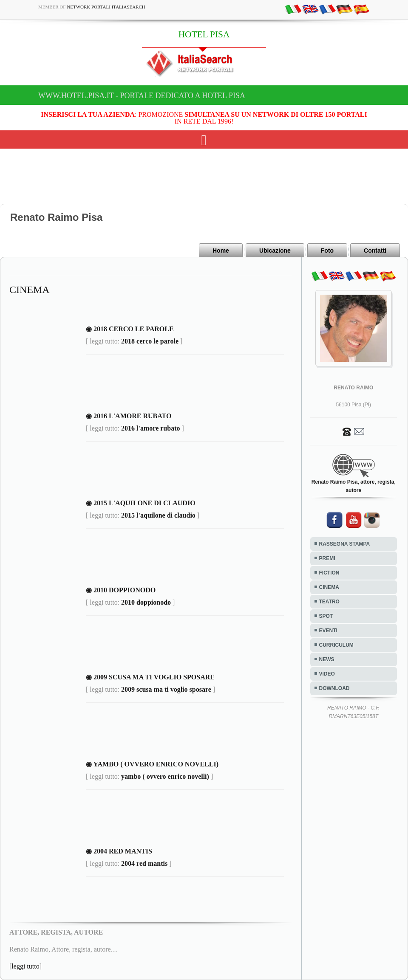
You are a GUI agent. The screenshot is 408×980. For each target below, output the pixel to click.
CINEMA (329, 587)
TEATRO (329, 602)
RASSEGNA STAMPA (345, 544)
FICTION (329, 573)
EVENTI (328, 631)
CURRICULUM (336, 645)
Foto (327, 251)
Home (221, 251)
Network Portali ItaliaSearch (106, 7)
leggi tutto (25, 966)
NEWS (327, 659)
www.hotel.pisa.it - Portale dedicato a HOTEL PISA (142, 96)
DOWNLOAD (334, 688)
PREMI (327, 558)
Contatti (375, 251)
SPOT (326, 616)
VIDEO (327, 674)
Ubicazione (275, 251)
